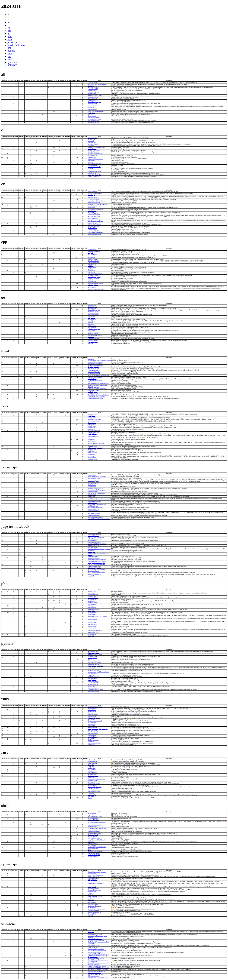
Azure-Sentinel (95, 571)
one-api (98, 481)
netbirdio (90, 308)
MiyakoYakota (92, 365)
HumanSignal (91, 501)
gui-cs (89, 219)
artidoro (90, 552)
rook (89, 343)
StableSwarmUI (98, 193)
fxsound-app (96, 278)
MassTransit (91, 231)
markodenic (91, 384)
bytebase (90, 340)
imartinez (90, 122)
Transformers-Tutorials (100, 561)
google (90, 254)
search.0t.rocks (100, 365)
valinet (90, 150)
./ (8, 14)
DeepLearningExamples (99, 573)
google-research (92, 569)
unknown (12, 65)
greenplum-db (91, 144)
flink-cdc (94, 424)
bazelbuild (90, 449)
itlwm (99, 172)
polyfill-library (100, 508)
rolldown (90, 91)
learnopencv (96, 556)
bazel (95, 449)
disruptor (100, 448)
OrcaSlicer (96, 263)
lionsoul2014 (91, 310)
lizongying (91, 155)
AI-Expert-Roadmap (101, 504)
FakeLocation (95, 393)
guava (93, 441)
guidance (97, 558)
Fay (93, 107)
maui (93, 212)
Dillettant (90, 547)
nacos (93, 428)
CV (98, 545)
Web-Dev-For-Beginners (99, 490)
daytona (95, 99)
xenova (90, 483)
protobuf (98, 277)
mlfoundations (92, 568)
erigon (96, 334)
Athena (95, 547)
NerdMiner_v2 (99, 164)
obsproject (90, 152)
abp (97, 197)
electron (90, 100)
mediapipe (98, 542)
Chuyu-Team (91, 389)
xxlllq (89, 374)
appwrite (90, 110)
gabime (90, 271)
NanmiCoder (91, 95)
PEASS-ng (97, 214)
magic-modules (103, 385)
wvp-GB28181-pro (99, 444)
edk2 (94, 139)
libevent (90, 149)
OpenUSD (103, 290)
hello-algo (95, 82)
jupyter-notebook (16, 45)
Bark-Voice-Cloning (101, 560)
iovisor (90, 168)
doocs (89, 419)
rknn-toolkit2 (99, 154)
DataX (94, 454)
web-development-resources (101, 384)
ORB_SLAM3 (100, 283)
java (10, 39)
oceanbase (90, 275)
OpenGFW (95, 89)
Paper (95, 417)
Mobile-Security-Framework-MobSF (102, 499)
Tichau (90, 199)
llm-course (96, 121)
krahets (90, 82)
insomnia (93, 495)
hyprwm (90, 259)
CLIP (93, 576)
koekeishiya (91, 138)
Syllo (89, 146)
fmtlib (89, 266)
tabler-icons (94, 503)
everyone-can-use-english (98, 563)
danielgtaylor (91, 312)
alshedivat (90, 382)
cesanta (90, 165)
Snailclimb (91, 421)
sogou (89, 267)
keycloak (90, 446)
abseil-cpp (94, 264)
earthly (90, 330)
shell (10, 59)
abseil (89, 264)
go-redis (93, 318)
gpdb (97, 144)
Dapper (96, 229)
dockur (90, 116)
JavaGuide (96, 421)
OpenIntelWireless (93, 172)
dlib (94, 258)
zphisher (94, 379)
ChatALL (94, 496)
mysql (96, 342)
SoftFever (90, 263)
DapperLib (91, 229)
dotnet (89, 192)
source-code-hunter (96, 419)
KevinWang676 (92, 560)
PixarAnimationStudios (94, 290)
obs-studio (96, 152)
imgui (94, 272)
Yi (92, 114)
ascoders (90, 487)
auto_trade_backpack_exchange (102, 519)
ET (95, 195)
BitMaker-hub (91, 164)
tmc (89, 327)
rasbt (89, 539)
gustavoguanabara (92, 364)
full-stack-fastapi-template (99, 84)
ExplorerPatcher (96, 150)
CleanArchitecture (100, 201)
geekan (90, 103)
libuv (89, 162)
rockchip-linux (92, 154)
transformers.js (96, 483)
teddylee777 (91, 574)
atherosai (90, 86)
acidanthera (91, 167)
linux (94, 161)
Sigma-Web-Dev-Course (103, 395)
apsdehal (90, 509)
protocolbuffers (92, 277)
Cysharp (90, 223)
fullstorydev (91, 315)
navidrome (91, 332)
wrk (91, 170)
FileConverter (95, 199)
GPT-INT (96, 367)
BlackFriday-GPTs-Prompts (99, 477)
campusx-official (92, 553)
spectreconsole (92, 209)
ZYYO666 (91, 387)
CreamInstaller (97, 216)
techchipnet (91, 368)
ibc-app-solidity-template (99, 493)
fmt (92, 266)
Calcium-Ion (91, 339)
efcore (93, 208)
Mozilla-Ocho (91, 251)
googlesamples (92, 542)
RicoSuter (90, 228)
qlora (94, 552)
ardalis (90, 225)
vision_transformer (101, 569)
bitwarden (90, 211)
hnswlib (94, 282)
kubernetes (91, 313)
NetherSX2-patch (97, 380)
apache (90, 113)
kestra (94, 426)
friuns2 (90, 477)
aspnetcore (94, 192)
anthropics (90, 537)
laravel (90, 591)
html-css (100, 364)
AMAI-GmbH (92, 504)
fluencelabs (91, 118)
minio (89, 337)
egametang (91, 195)
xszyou (90, 107)
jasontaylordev (92, 201)
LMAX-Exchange (92, 448)
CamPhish (97, 368)
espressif (90, 173)
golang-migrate (92, 329)
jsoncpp (100, 274)
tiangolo (90, 84)
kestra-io (90, 426)
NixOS (90, 280)
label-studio (98, 501)
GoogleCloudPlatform (93, 385)
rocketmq (94, 434)
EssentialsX (91, 432)
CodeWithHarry (92, 395)
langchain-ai (91, 511)
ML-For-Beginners (98, 362)
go (9, 34)
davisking (90, 258)
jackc (89, 323)
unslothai (90, 105)
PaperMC (90, 417)
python (11, 51)
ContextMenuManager (102, 204)
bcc (93, 168)
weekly (94, 487)
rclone (89, 321)
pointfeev (90, 216)
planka (96, 492)
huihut (89, 287)
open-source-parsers (93, 274)
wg (89, 170)
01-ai (89, 114)
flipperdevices (91, 147)
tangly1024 (91, 513)
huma (96, 312)
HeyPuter (90, 485)
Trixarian (90, 380)
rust (9, 56)
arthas (93, 439)
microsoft (90, 226)
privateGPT (96, 122)
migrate (98, 329)
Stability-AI (91, 193)
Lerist (89, 393)
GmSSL (94, 157)
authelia (90, 326)
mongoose (95, 165)
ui (93, 86)
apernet (90, 89)
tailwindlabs (91, 372)
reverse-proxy (97, 226)
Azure (89, 571)
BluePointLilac (92, 204)
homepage (96, 387)
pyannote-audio (97, 566)
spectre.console (100, 209)
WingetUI (97, 203)
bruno (94, 94)
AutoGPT (101, 488)
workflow (94, 267)
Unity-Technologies (93, 221)
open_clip (98, 568)
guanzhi (90, 157)
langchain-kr (98, 574)
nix (93, 280)
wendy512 (90, 453)
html (10, 36)
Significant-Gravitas (93, 488)
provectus (90, 460)
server (95, 211)
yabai (96, 138)
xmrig (89, 141)
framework (94, 591)
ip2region (97, 310)
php (9, 48)
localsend (90, 97)
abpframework (92, 197)
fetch (97, 506)
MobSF (90, 499)
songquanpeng (92, 481)
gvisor (93, 316)
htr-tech (90, 379)
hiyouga (90, 119)
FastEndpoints (92, 233)
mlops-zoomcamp (100, 565)
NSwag (95, 228)
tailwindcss (97, 372)
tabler (89, 503)
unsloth (95, 105)
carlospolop (91, 214)
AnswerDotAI (91, 102)
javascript (13, 42)
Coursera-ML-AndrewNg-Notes (101, 376)
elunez (90, 457)
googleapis (91, 335)
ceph (89, 253)
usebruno (90, 94)
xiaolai (90, 563)
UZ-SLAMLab (92, 283)
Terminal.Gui (95, 219)
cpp (9, 31)
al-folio (95, 382)
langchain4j (91, 431)
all (9, 22)
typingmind (97, 390)
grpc (89, 269)
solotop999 (91, 519)
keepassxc (99, 256)
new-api (97, 339)
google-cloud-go (98, 335)
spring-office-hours (93, 361)
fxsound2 (90, 278)
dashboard (96, 313)
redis (89, 318)
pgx (92, 323)
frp (93, 324)
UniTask (95, 223)
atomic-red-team (99, 159)
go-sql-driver (91, 342)
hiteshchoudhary (92, 516)
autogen (95, 541)
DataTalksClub (92, 565)
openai (90, 576)
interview (94, 287)
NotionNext (97, 513)
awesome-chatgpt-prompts (95, 377)
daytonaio (90, 99)
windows (94, 116)
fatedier (90, 324)
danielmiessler (92, 87)
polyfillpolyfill (92, 506)
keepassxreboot (92, 256)
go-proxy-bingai (101, 397)
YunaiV (90, 436)
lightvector (91, 285)
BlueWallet (91, 478)
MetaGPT (94, 103)
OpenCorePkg (98, 167)
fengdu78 (90, 376)
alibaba (90, 428)
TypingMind (91, 390)
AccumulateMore (92, 545)
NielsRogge (91, 561)
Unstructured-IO (92, 398)
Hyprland (95, 259)
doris (93, 451)
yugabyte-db (96, 176)
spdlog (94, 271)
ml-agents (101, 221)
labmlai (90, 549)
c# (9, 28)
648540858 (91, 444)
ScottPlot (90, 206)
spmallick (90, 556)
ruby (10, 54)
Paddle (97, 261)
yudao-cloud (95, 436)
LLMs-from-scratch (96, 539)
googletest (94, 254)
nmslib (90, 282)
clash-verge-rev (92, 111)
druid (93, 429)
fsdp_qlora (98, 102)
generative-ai (103, 544)
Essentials (97, 432)
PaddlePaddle (91, 261)
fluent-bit (94, 143)
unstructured (100, 398)
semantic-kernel (97, 234)
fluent (89, 143)
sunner (90, 496)
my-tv (95, 155)
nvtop (92, 146)
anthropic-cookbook (99, 537)
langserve (97, 511)
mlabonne (90, 121)
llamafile (98, 251)
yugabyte (90, 176)
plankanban (91, 492)
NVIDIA (90, 573)
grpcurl (96, 315)
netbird (95, 308)
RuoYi (98, 370)
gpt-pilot (97, 92)
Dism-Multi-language (100, 389)
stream (95, 453)
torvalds (90, 161)
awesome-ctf (96, 509)
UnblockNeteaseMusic (94, 517)
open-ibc (90, 493)
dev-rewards (97, 118)
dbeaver (90, 423)
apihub (98, 516)
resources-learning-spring (104, 361)
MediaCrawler (98, 95)
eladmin (94, 457)
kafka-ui (95, 460)
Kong (89, 495)
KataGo (96, 285)
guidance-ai (91, 558)
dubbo (93, 113)
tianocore (90, 139)
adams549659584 (92, 397)
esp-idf (95, 173)
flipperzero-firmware (101, 147)
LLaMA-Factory (97, 119)
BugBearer (91, 367)
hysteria (94, 319)
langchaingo (93, 327)
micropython (91, 175)
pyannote (90, 566)
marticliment (91, 203)
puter (94, 485)
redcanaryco (91, 159)
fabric (97, 87)
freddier (90, 392)
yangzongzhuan (92, 370)
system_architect (95, 374)
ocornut (90, 272)
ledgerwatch (91, 334)
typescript (13, 62)
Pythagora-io (91, 92)
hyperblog (95, 392)
